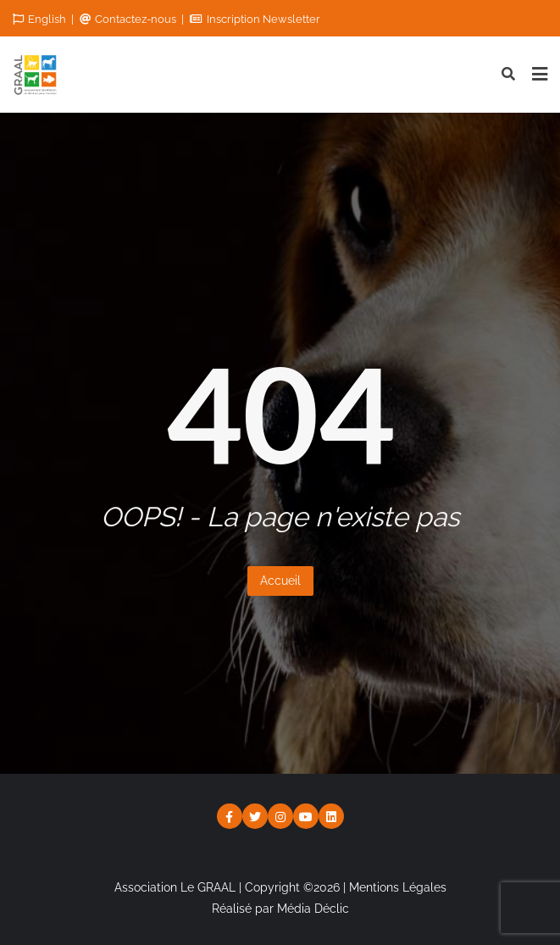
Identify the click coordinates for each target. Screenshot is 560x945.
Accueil (280, 581)
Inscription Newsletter (255, 19)
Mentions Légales (398, 887)
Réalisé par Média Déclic (280, 909)
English (41, 19)
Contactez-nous (129, 19)
